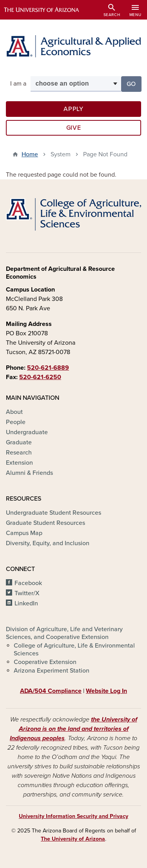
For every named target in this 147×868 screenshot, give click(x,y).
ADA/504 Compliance (51, 691)
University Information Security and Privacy (73, 816)
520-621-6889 (48, 368)
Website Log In (106, 691)
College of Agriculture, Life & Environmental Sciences (74, 650)
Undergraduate (27, 432)
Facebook (28, 583)
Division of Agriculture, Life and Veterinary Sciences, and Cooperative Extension (64, 633)
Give (74, 128)
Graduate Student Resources (45, 523)
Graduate (19, 442)
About (14, 412)
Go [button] (134, 83)
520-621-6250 (40, 377)
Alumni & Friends (29, 473)
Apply (73, 109)
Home (30, 154)
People (16, 422)
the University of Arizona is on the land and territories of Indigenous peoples (73, 729)
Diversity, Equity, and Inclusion (48, 543)
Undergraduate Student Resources (54, 513)
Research (19, 453)
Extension (19, 463)
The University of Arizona (73, 839)
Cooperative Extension (45, 662)
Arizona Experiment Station (52, 671)
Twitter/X (27, 593)
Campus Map (24, 533)
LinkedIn (26, 603)
